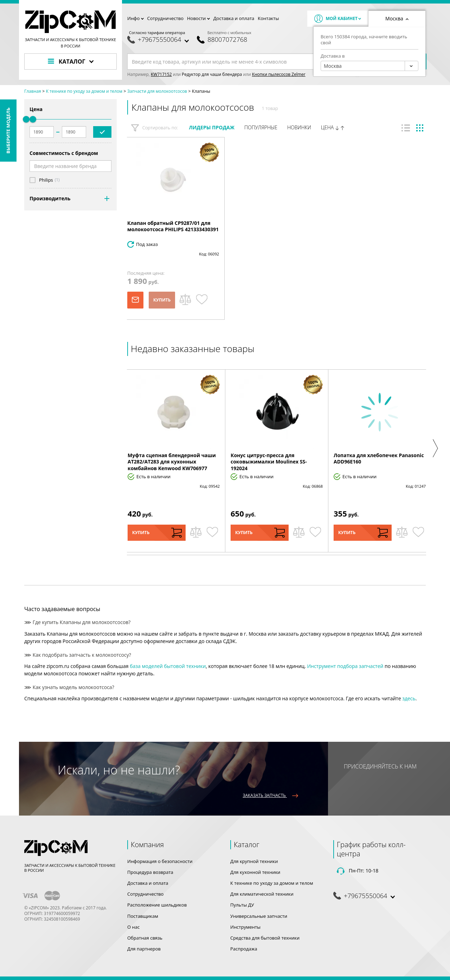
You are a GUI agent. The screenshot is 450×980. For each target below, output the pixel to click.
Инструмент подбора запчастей (345, 666)
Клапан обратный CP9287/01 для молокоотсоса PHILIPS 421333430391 (173, 226)
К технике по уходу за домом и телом (272, 883)
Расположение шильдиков (157, 905)
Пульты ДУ (242, 905)
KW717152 (161, 74)
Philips (46, 180)
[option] (174, 461)
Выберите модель (8, 131)
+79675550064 (159, 40)
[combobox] (369, 66)
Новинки (299, 127)
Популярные (261, 127)
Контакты (268, 18)
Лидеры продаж (212, 127)
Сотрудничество (165, 18)
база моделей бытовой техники (168, 666)
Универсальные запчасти (259, 916)
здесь (409, 698)
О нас (133, 927)
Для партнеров (144, 949)
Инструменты (245, 927)
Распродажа (244, 949)
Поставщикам (143, 916)
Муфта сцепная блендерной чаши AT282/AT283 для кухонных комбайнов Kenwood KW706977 (172, 462)
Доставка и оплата (234, 18)
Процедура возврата (150, 872)
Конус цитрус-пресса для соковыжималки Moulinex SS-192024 (269, 462)
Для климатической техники (262, 894)
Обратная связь (145, 938)
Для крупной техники (254, 861)
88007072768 (227, 40)
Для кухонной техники (255, 872)
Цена (333, 128)
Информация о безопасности (160, 861)
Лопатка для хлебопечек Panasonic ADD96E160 (379, 458)
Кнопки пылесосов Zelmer (279, 74)
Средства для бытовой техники (265, 938)
